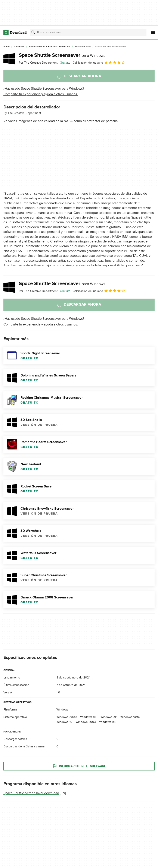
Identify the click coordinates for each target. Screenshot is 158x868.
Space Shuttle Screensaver (62, 55)
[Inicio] (7, 47)
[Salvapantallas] (83, 47)
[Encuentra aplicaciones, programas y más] (88, 32)
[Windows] (19, 47)
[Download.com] (15, 32)
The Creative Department (24, 113)
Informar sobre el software (79, 766)
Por (38, 63)
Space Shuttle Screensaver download (31, 793)
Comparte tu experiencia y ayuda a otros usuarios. (41, 94)
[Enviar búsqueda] (33, 32)
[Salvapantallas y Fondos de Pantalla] (50, 47)
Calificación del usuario (99, 62)
